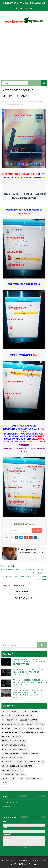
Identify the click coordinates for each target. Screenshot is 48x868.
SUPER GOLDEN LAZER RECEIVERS (17, 766)
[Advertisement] (24, 52)
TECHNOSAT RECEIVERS (13, 779)
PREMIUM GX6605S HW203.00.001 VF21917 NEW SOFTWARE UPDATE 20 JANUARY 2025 (30, 682)
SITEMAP (6, 806)
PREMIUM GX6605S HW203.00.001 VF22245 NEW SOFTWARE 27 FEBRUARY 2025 (29, 672)
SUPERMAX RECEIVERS (12, 770)
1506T (14, 712)
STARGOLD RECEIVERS (12, 762)
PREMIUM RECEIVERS (12, 737)
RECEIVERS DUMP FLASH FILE (15, 749)
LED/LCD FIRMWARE (29, 720)
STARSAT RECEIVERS (34, 762)
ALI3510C (33, 712)
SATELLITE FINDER (31, 754)
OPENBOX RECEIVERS (33, 728)
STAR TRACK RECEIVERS (13, 758)
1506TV (23, 712)
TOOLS (5, 783)
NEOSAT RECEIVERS (36, 101)
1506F (5, 712)
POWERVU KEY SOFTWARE (33, 733)
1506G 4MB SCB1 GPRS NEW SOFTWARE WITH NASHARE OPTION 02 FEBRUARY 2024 (29, 662)
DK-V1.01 (6, 716)
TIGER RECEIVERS (34, 779)
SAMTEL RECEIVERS (11, 754)
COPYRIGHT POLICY (11, 803)
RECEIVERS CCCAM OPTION (13, 104)
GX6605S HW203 (10, 720)
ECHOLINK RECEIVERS (23, 716)
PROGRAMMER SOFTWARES (14, 741)
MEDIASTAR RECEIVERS (13, 724)
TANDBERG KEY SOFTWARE (14, 774)
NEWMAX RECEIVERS (11, 728)
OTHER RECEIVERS (10, 733)
